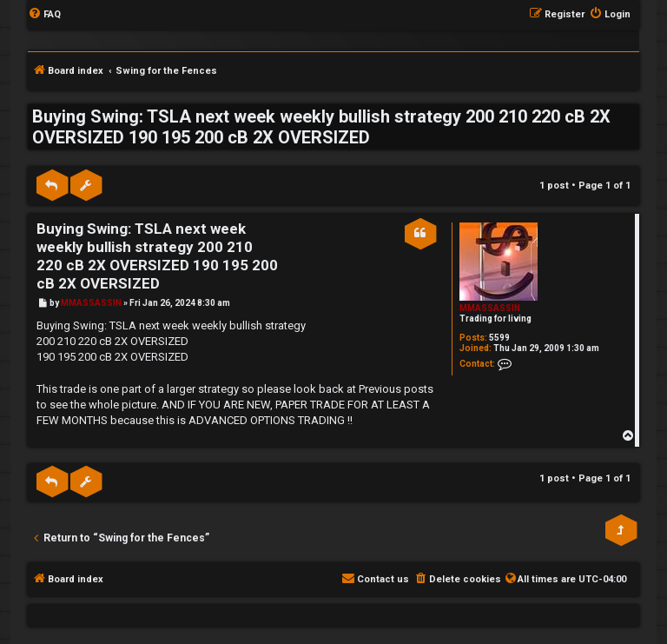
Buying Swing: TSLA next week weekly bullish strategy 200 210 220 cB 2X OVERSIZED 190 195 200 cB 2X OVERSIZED (321, 127)
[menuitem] (44, 15)
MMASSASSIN (490, 308)
